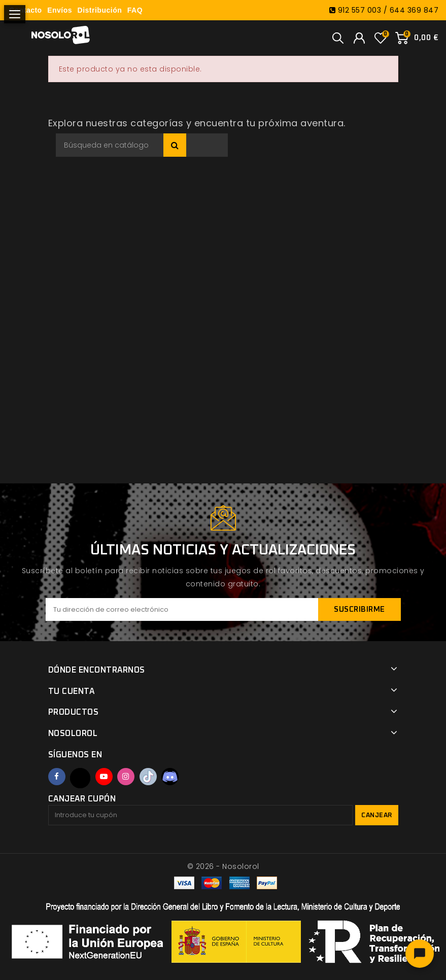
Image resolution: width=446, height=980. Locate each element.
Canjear (377, 815)
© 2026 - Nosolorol (223, 866)
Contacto (26, 10)
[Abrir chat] (420, 954)
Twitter (80, 778)
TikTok (148, 777)
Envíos (60, 10)
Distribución (100, 10)
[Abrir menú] (15, 14)
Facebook (57, 777)
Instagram (126, 777)
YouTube (104, 777)
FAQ (135, 10)
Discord (170, 777)
